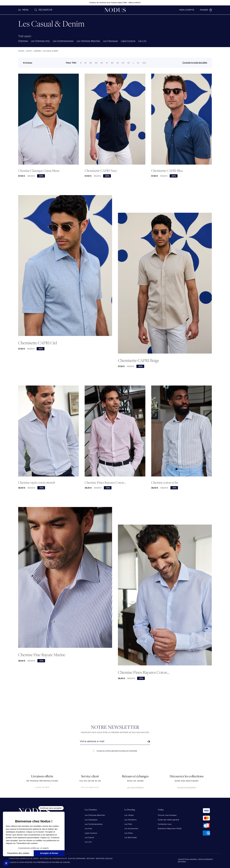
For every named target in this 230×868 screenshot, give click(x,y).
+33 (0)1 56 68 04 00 (90, 781)
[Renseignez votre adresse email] (112, 741)
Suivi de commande (77, 859)
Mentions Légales (104, 859)
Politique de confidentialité (53, 859)
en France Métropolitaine (42, 781)
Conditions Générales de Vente (24, 859)
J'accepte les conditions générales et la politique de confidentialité (115, 751)
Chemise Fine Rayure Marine (42, 655)
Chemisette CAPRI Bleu (167, 171)
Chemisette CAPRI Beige (138, 360)
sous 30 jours (135, 781)
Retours (91, 859)
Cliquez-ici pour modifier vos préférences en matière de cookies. (40, 862)
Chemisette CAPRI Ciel (38, 343)
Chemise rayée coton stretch (37, 483)
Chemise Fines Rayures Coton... (105, 483)
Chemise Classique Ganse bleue (39, 171)
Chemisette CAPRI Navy (101, 171)
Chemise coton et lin (165, 483)
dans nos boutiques (187, 781)
